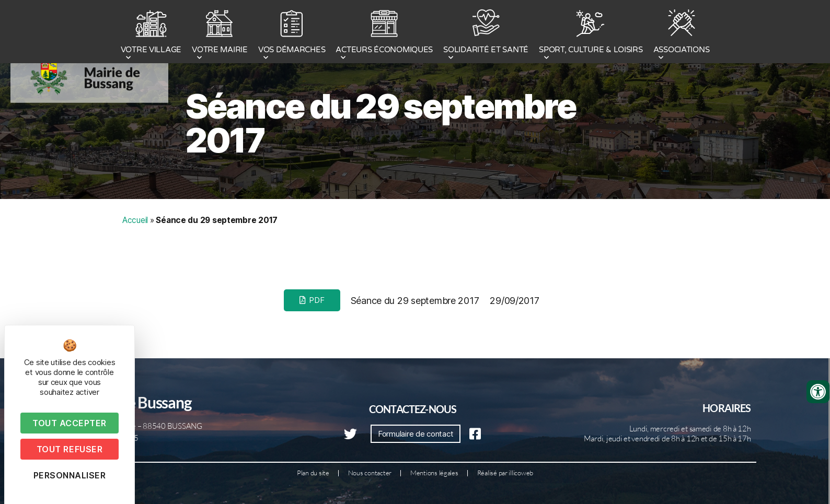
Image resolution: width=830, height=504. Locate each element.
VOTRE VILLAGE (151, 33)
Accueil (135, 220)
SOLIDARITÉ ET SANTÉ (486, 33)
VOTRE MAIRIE (220, 33)
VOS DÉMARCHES (292, 33)
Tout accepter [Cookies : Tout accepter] (70, 423)
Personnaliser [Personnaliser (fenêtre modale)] (70, 475)
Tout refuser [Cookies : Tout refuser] (70, 449)
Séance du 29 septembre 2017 (381, 123)
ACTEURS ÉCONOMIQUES (384, 33)
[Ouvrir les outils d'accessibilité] (818, 392)
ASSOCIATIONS (682, 33)
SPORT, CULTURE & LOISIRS (591, 33)
